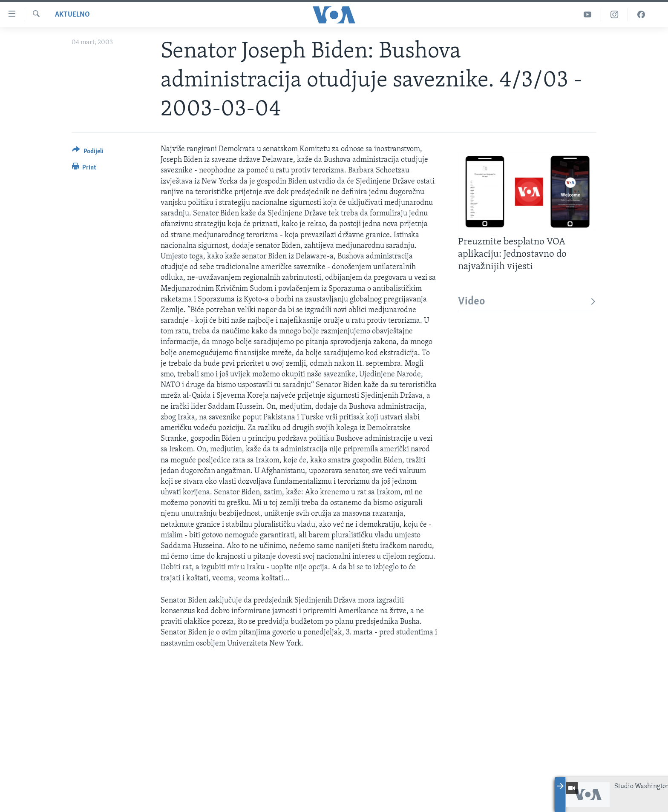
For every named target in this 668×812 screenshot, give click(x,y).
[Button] (88, 153)
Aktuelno (72, 15)
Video (527, 302)
